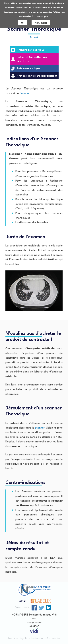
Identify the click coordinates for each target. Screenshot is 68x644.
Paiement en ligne (29, 69)
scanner (40, 428)
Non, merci (41, 22)
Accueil (34, 37)
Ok (23, 22)
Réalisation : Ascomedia (45, 638)
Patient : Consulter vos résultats (32, 59)
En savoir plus (41, 16)
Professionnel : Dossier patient (37, 76)
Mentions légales (18, 638)
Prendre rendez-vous (31, 50)
